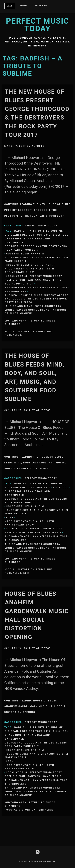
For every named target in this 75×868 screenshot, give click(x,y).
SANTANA (34, 280)
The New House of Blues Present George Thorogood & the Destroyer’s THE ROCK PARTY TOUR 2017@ (36, 299)
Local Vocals (17, 276)
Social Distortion (19, 284)
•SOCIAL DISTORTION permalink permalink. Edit (28, 571)
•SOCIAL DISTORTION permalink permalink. (28, 333)
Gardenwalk (14, 242)
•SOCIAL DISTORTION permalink (30, 810)
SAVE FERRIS (52, 280)
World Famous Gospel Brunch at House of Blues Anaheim (36, 312)
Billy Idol (61, 235)
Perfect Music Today (37, 25)
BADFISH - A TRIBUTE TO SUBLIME (39, 231)
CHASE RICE (13, 239)
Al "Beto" (39, 146)
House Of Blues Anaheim (25, 254)
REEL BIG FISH (15, 280)
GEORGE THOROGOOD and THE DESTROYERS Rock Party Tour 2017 (36, 248)
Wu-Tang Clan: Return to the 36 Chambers (30, 322)
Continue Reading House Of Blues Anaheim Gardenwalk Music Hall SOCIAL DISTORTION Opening (36, 706)
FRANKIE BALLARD (37, 239)
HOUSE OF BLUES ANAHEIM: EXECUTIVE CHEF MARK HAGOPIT (37, 259)
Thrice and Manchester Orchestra (34, 306)
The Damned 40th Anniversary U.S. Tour (36, 287)
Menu (10, 6)
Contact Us (40, 6)
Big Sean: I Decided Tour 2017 (28, 235)
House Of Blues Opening (25, 265)
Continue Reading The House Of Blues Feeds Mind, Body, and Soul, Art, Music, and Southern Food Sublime (35, 463)
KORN (50, 265)
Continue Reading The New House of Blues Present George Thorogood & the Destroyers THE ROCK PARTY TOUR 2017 (37, 210)
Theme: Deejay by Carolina (37, 861)
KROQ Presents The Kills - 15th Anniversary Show (29, 270)
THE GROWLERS (16, 291)
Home (24, 6)
